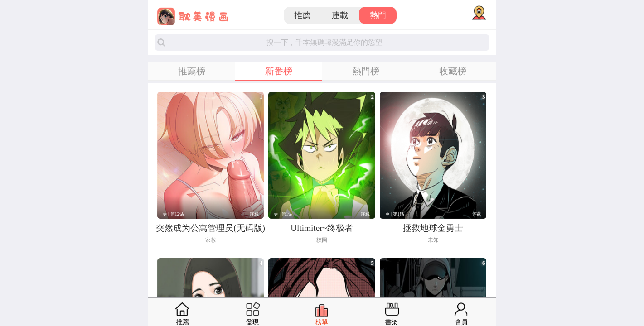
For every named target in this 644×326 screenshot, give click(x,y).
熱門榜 (366, 71)
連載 (340, 15)
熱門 (378, 15)
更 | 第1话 (283, 214)
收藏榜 (453, 71)
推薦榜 (192, 71)
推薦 (302, 15)
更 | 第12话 (173, 214)
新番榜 (279, 71)
